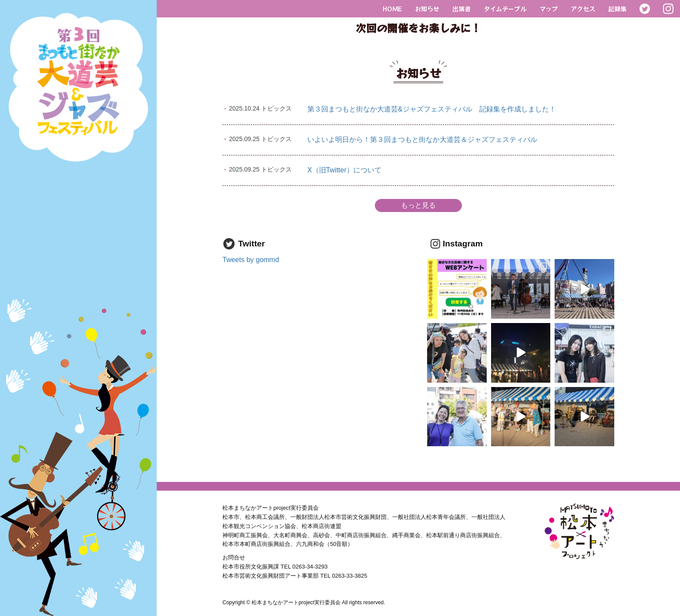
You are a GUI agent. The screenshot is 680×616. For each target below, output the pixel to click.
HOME (392, 8)
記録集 (617, 8)
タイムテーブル (505, 8)
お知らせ (427, 8)
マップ (549, 8)
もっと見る (418, 205)
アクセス (583, 8)
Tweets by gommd (251, 260)
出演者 (461, 8)
